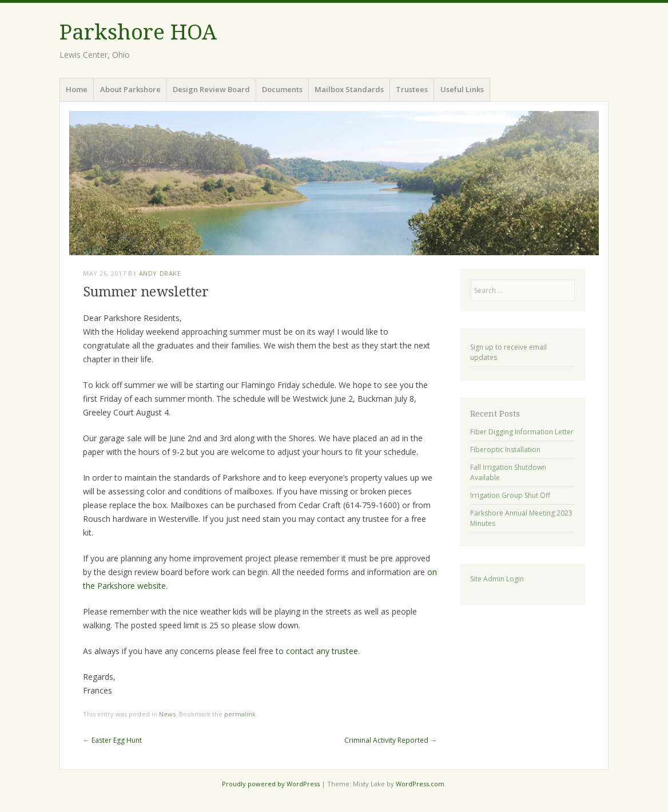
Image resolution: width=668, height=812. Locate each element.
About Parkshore (130, 89)
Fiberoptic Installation (505, 449)
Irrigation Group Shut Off (510, 495)
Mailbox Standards (349, 89)
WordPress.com (420, 784)
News (167, 714)
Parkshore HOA (138, 32)
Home (77, 89)
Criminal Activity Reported (391, 740)
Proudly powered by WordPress (271, 784)
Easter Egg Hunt (112, 740)
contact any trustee (322, 651)
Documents (282, 89)
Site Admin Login (497, 579)
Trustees (412, 89)
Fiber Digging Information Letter (522, 432)
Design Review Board (211, 89)
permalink (240, 714)
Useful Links (462, 89)
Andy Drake (160, 273)
